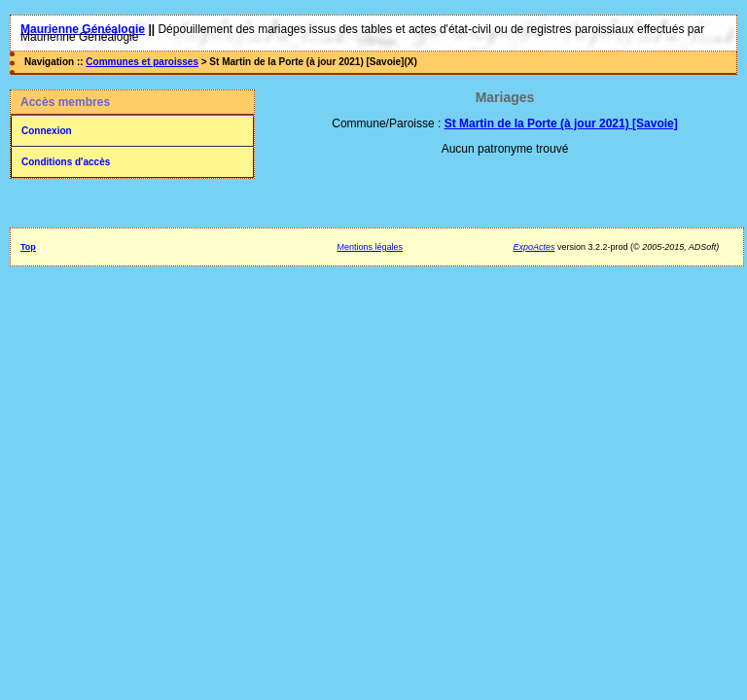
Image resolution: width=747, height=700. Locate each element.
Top (28, 247)
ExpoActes (534, 247)
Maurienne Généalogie (83, 29)
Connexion (47, 131)
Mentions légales (370, 247)
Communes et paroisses (142, 62)
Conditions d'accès (66, 162)
